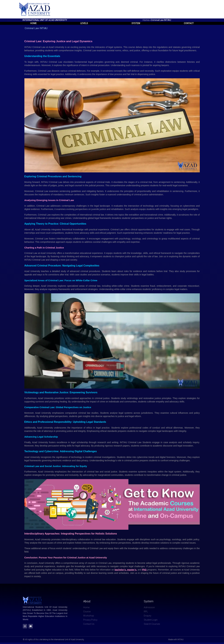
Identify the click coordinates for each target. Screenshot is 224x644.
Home (146, 20)
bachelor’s (120, 570)
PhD (145, 570)
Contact (189, 23)
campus (59, 573)
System (136, 23)
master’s (132, 570)
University (35, 458)
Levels (83, 23)
